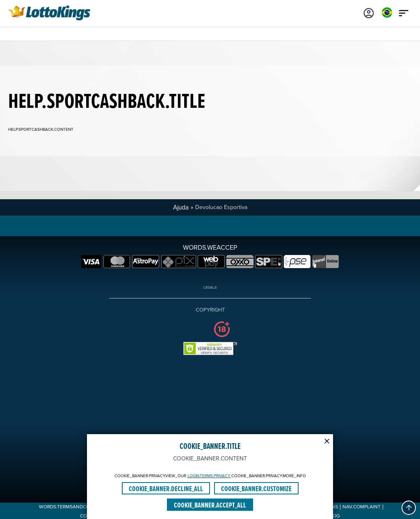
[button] (409, 508)
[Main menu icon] (404, 12)
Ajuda (181, 208)
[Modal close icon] (327, 440)
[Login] (369, 12)
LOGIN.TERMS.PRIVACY (209, 476)
